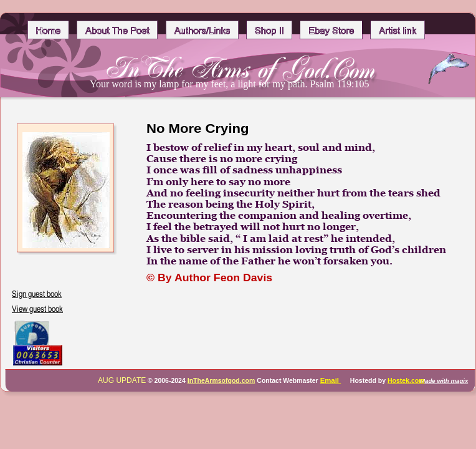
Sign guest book (37, 294)
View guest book (37, 309)
